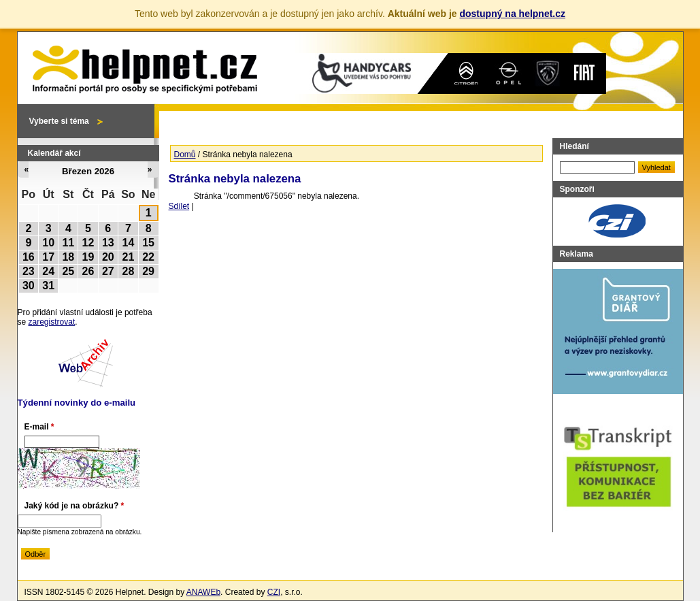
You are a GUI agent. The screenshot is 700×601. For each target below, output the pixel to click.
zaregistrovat (52, 322)
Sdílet (179, 206)
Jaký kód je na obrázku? (74, 506)
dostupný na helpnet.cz (512, 14)
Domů (185, 155)
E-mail (39, 427)
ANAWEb (203, 592)
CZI (274, 592)
